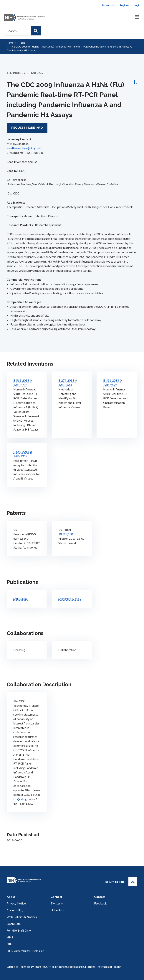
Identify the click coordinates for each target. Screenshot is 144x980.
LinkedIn (58, 910)
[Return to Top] (133, 882)
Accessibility (15, 910)
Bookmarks (109, 5)
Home (10, 43)
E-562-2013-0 (23, 380)
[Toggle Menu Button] (137, 17)
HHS (10, 937)
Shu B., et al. (21, 598)
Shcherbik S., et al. (70, 598)
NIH (10, 944)
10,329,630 (66, 534)
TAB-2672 (110, 385)
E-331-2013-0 (113, 380)
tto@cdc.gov (23, 799)
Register (125, 5)
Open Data (14, 924)
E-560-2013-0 (23, 451)
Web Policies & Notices (22, 917)
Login (137, 5)
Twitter (57, 903)
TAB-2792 (20, 385)
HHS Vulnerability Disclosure (25, 951)
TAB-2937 (20, 456)
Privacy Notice (16, 903)
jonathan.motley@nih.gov (24, 148)
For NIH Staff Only (19, 930)
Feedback (100, 903)
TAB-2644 (65, 385)
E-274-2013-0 (68, 380)
